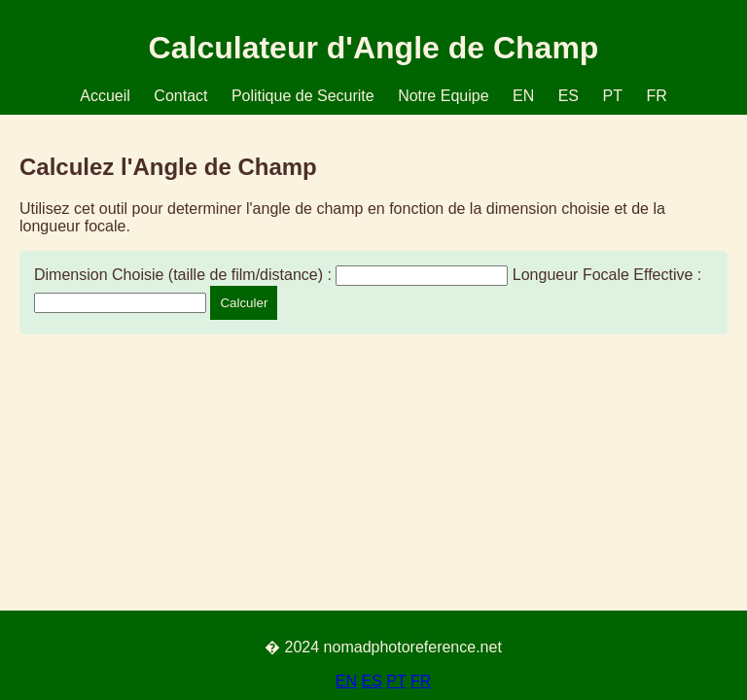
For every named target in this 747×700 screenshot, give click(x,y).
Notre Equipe (443, 96)
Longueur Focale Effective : (607, 275)
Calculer (244, 303)
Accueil (105, 96)
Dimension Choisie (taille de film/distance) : (183, 275)
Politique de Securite (303, 96)
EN (523, 96)
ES (569, 96)
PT (612, 96)
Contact (180, 96)
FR (656, 96)
